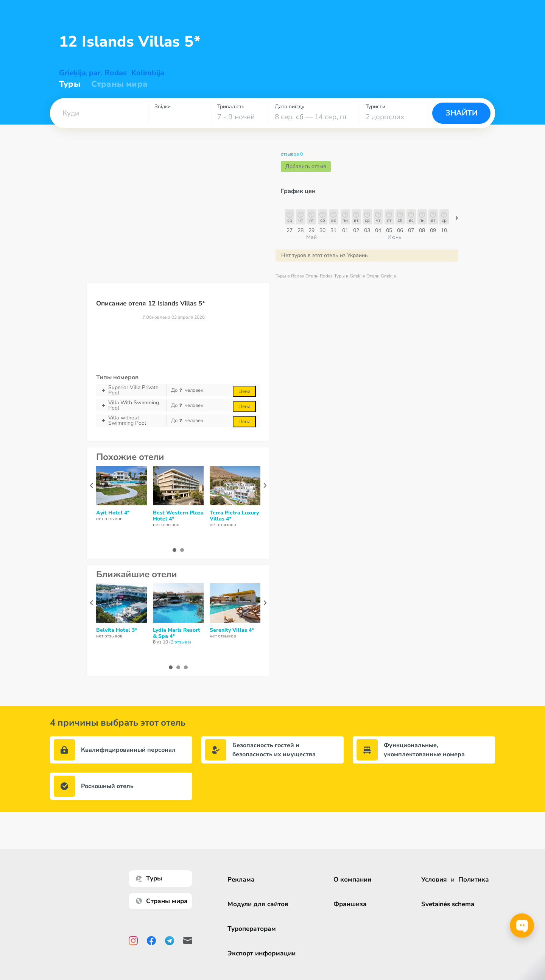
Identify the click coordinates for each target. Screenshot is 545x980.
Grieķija (72, 73)
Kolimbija (148, 73)
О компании (354, 880)
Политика (474, 880)
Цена (244, 391)
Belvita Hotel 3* (117, 630)
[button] (99, 113)
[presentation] (91, 485)
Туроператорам (254, 929)
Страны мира (119, 84)
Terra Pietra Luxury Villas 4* (234, 516)
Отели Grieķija (381, 276)
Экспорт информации (263, 953)
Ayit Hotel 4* (113, 513)
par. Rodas (108, 73)
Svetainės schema (448, 904)
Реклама (243, 880)
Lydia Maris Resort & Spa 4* (177, 633)
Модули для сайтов (260, 904)
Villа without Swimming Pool (131, 421)
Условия (434, 880)
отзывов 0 (292, 154)
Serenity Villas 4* (232, 630)
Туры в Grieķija (350, 276)
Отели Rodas (319, 276)
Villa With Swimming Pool (131, 405)
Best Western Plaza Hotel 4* (178, 516)
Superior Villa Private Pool (131, 390)
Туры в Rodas (290, 276)
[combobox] (99, 113)
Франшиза (352, 904)
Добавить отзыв (306, 166)
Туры (70, 84)
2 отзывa (180, 642)
